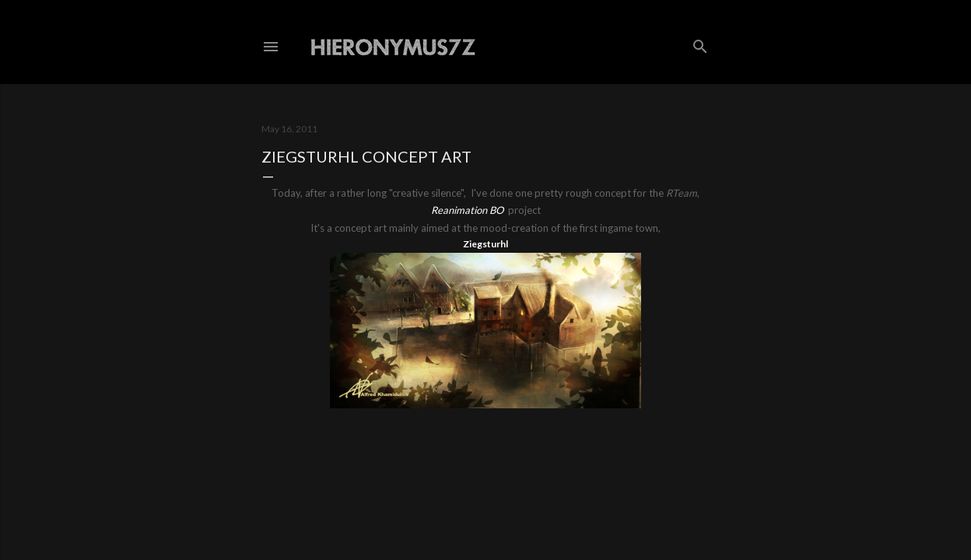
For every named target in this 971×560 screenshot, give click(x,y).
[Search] (700, 43)
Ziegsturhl (485, 244)
